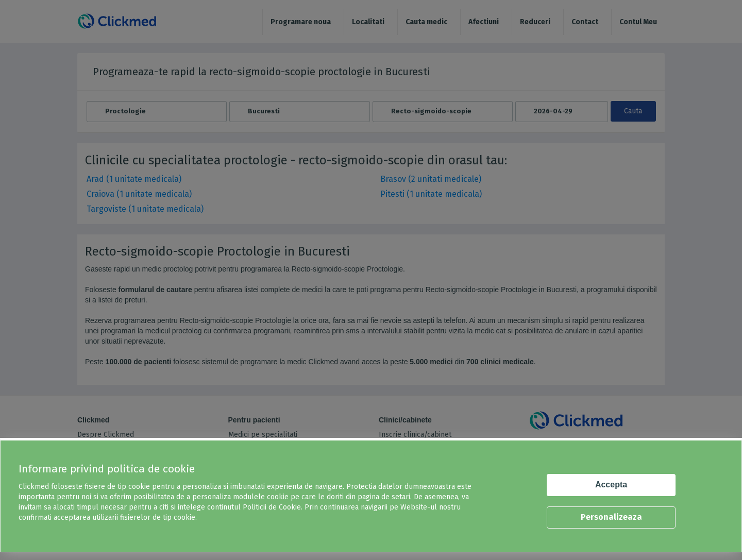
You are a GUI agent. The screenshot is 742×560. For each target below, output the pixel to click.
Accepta (611, 485)
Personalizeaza (611, 517)
